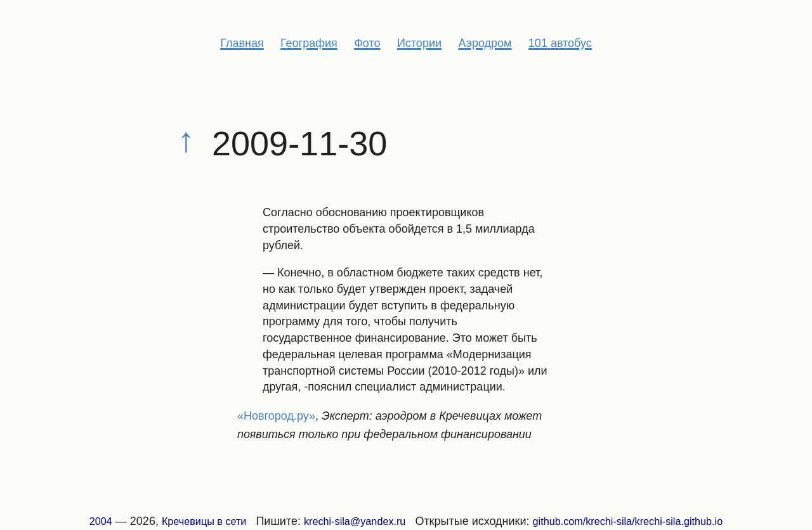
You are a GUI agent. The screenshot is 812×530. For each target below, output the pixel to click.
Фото (367, 43)
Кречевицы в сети (204, 521)
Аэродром (485, 43)
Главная (242, 43)
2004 (101, 521)
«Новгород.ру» (276, 416)
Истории (419, 43)
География (309, 43)
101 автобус (560, 43)
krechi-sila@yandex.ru (355, 521)
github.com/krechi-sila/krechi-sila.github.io (628, 521)
